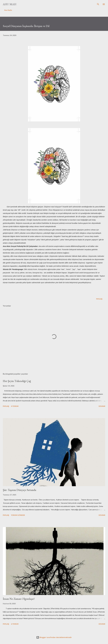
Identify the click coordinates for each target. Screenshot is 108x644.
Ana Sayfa (8, 10)
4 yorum (15, 406)
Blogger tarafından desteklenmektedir (54, 637)
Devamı (102, 406)
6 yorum (15, 624)
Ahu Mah (10, 4)
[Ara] (98, 4)
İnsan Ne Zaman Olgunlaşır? (19, 599)
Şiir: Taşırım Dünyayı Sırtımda (19, 490)
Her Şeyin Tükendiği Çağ (17, 381)
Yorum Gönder (18, 515)
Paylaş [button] (99, 299)
